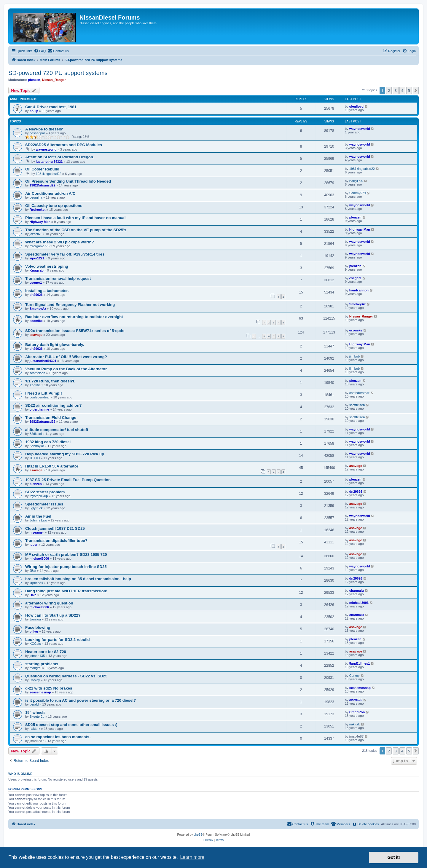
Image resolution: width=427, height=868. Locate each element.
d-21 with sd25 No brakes (49, 688)
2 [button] (389, 90)
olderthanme (39, 409)
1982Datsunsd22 (43, 185)
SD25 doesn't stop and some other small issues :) (71, 725)
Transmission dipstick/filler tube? (56, 541)
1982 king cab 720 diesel (48, 442)
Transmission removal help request (58, 279)
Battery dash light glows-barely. (55, 345)
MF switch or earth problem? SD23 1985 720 (66, 555)
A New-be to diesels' (44, 129)
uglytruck (36, 508)
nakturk (35, 729)
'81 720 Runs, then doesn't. (50, 381)
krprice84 (36, 583)
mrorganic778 (40, 246)
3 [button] (396, 90)
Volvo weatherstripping (47, 266)
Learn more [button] (192, 857)
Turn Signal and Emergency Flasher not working (70, 305)
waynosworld (360, 129)
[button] (416, 90)
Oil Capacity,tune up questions (54, 206)
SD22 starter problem (45, 492)
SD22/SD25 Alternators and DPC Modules (64, 145)
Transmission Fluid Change (51, 418)
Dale (33, 595)
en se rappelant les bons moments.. (58, 737)
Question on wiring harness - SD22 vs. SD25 (66, 676)
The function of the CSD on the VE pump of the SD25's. (76, 230)
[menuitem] (40, 51)
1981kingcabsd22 (49, 174)
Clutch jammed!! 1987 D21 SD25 (55, 528)
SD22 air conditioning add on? (54, 405)
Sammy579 (358, 193)
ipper (34, 545)
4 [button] (402, 90)
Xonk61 (35, 385)
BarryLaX (356, 181)
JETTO (35, 458)
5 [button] (409, 90)
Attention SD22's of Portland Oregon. (60, 157)
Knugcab (37, 270)
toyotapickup (39, 496)
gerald (34, 704)
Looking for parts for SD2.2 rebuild (58, 640)
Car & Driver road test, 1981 (51, 107)
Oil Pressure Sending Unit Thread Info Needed (68, 181)
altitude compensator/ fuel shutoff (57, 430)
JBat (33, 571)
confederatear (40, 397)
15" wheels (35, 713)
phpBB (198, 835)
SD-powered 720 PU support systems (58, 73)
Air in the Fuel (38, 516)
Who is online (20, 774)
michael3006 (39, 559)
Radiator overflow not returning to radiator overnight (74, 317)
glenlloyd (356, 106)
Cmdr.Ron (357, 712)
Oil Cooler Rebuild (42, 169)
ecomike (36, 321)
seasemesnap (40, 692)
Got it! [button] (394, 857)
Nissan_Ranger (54, 80)
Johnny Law (38, 520)
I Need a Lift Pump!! (44, 393)
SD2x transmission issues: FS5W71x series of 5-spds (75, 331)
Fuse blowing (38, 627)
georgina (36, 197)
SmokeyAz (38, 309)
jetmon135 (37, 656)
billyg (34, 631)
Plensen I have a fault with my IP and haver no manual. (76, 218)
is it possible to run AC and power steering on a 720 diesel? (81, 700)
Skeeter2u (37, 717)
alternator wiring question (49, 603)
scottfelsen (38, 373)
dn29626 (36, 295)
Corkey (35, 680)
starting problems (42, 664)
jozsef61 (36, 234)
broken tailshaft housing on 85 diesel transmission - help (78, 579)
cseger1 (36, 283)
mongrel (36, 668)
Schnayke (37, 446)
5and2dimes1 (360, 663)
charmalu (357, 591)
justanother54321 (49, 162)
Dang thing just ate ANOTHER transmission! (66, 591)
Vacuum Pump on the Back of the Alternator (66, 369)
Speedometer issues (44, 504)
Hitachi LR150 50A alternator (52, 466)
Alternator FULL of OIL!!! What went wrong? (66, 357)
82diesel (36, 434)
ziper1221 (37, 258)
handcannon (359, 290)
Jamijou (35, 619)
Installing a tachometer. (47, 291)
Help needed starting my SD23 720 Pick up (65, 454)
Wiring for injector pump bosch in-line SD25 (66, 567)
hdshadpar (37, 133)
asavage (36, 335)
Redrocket (38, 210)
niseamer (37, 532)
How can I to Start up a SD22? (53, 615)
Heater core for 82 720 (46, 652)
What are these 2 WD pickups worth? (60, 242)
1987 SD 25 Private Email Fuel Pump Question (68, 480)
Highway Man (40, 222)
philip (34, 111)
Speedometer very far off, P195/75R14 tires (65, 254)
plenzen (34, 80)
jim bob (354, 356)
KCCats (35, 644)
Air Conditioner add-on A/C (50, 193)
